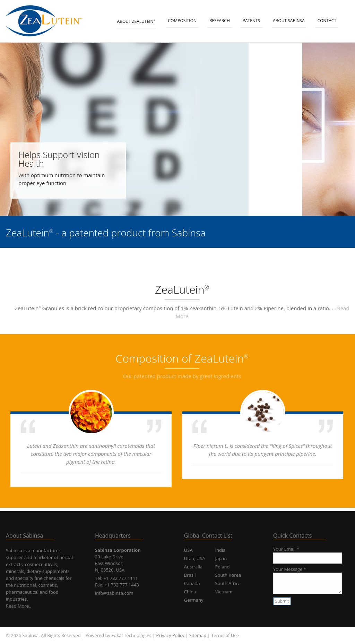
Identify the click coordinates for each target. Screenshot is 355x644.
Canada (192, 583)
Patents (251, 21)
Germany (194, 600)
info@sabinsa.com (114, 593)
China (190, 592)
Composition (183, 21)
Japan (221, 558)
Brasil (190, 575)
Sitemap (198, 635)
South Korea (228, 575)
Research (220, 21)
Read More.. (19, 606)
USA (188, 550)
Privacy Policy (170, 635)
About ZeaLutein (136, 21)
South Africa (228, 583)
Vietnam (224, 592)
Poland (222, 567)
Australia (193, 567)
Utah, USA (195, 558)
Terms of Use (225, 635)
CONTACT (327, 21)
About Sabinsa (289, 21)
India (220, 550)
